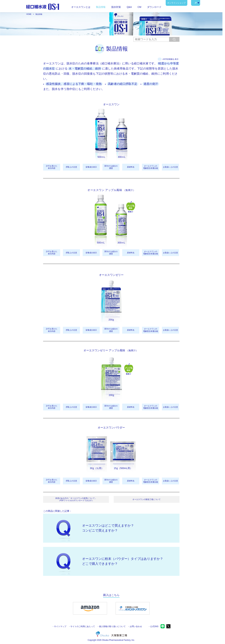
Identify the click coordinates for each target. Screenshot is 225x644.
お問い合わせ (136, 626)
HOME (29, 14)
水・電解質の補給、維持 (85, 69)
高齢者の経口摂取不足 (123, 84)
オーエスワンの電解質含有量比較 (151, 167)
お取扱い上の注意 (170, 167)
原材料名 (131, 167)
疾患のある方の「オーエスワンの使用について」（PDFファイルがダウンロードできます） (76, 499)
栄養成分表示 (91, 167)
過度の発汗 (151, 84)
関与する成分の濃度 (111, 167)
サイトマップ (60, 626)
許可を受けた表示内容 (52, 167)
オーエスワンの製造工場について (147, 499)
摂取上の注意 (71, 167)
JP (196, 3)
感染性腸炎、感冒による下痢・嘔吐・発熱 (74, 84)
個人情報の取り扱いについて (112, 626)
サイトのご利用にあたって (83, 626)
